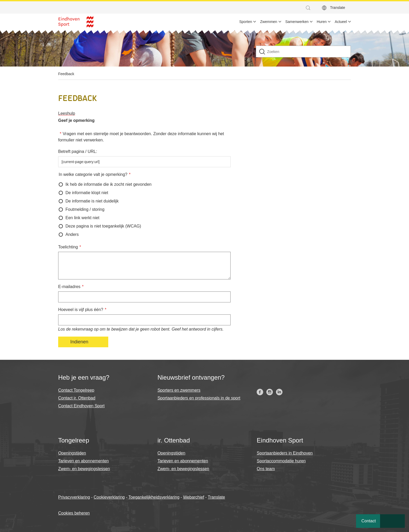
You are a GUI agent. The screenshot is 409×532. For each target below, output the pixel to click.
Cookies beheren (74, 513)
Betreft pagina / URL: (78, 151)
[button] (309, 8)
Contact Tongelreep (76, 390)
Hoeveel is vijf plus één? (81, 310)
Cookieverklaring (109, 497)
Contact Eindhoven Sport (81, 406)
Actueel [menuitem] (341, 22)
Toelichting (68, 247)
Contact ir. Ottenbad (77, 398)
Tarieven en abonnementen (83, 461)
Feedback (66, 74)
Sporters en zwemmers (179, 390)
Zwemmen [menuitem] (269, 22)
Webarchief (194, 497)
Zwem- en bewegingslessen (84, 469)
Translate (338, 8)
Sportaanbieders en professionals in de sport (199, 398)
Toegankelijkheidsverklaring (154, 497)
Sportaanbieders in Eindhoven (285, 453)
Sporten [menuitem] (246, 22)
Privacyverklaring (74, 497)
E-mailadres (69, 287)
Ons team (266, 469)
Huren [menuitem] (322, 22)
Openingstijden (72, 453)
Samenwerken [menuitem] (297, 22)
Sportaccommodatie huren (281, 461)
